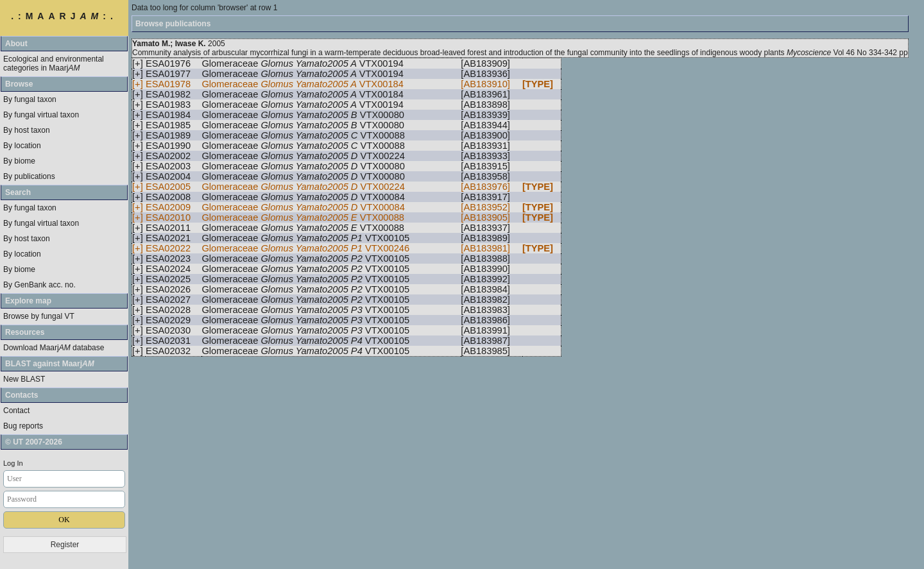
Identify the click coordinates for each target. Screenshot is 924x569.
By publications (29, 176)
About (16, 44)
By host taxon (27, 130)
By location (22, 146)
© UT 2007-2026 (34, 442)
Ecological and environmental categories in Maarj (54, 64)
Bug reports (23, 426)
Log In (13, 463)
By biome (19, 161)
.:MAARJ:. (64, 16)
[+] (138, 64)
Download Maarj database (54, 348)
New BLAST (24, 379)
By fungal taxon (30, 99)
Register (65, 545)
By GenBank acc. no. (39, 285)
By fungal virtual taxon (41, 115)
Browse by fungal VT (39, 316)
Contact (16, 411)
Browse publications (173, 24)
